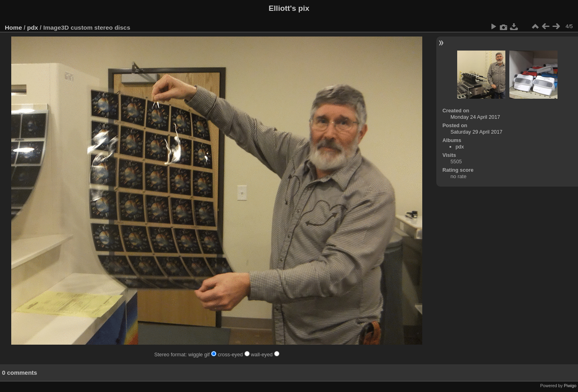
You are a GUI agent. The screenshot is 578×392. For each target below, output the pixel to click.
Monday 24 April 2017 (475, 117)
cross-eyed (234, 354)
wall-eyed (265, 354)
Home (13, 27)
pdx (33, 27)
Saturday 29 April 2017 (476, 132)
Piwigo (570, 386)
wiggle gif (203, 354)
